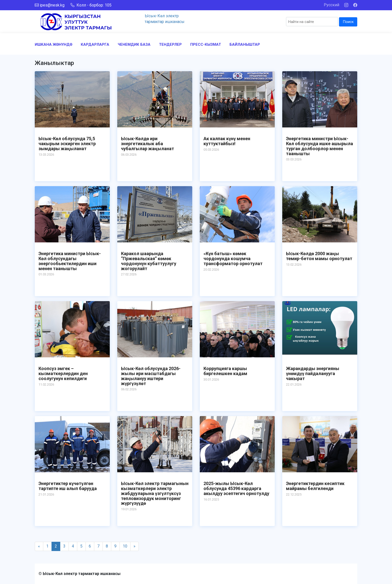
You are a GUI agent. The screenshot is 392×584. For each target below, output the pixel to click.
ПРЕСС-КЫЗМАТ (206, 44)
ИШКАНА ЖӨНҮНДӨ (53, 44)
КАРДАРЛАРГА (95, 44)
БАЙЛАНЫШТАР (245, 44)
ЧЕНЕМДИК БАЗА (134, 44)
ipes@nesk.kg (52, 5)
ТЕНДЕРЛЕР (170, 44)
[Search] (312, 22)
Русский (331, 5)
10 (125, 546)
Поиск (348, 22)
